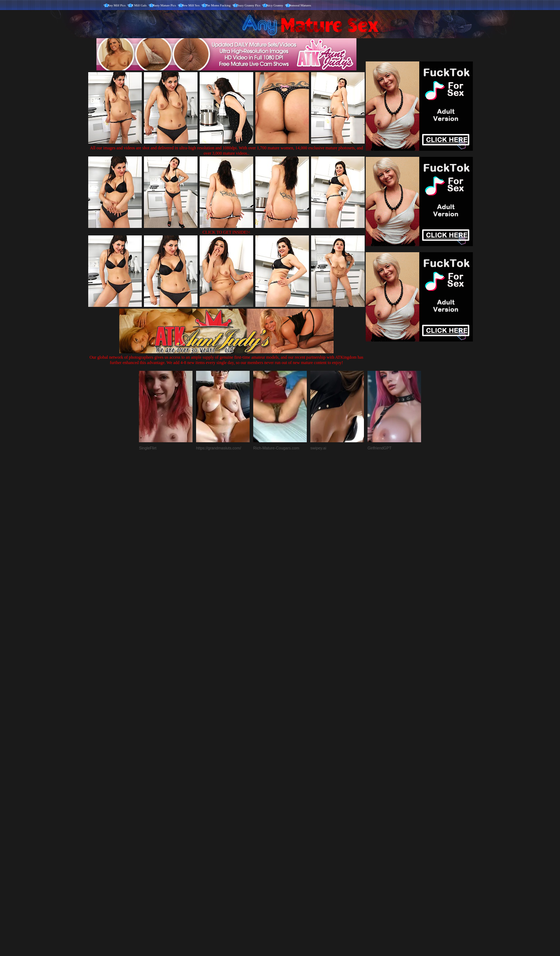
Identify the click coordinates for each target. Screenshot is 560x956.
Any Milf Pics (117, 5)
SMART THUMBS (293, 807)
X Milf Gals (139, 5)
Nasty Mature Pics (164, 5)
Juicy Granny (275, 5)
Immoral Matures (300, 5)
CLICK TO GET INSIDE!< (226, 232)
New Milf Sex (191, 5)
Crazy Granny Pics (248, 5)
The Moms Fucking (218, 5)
